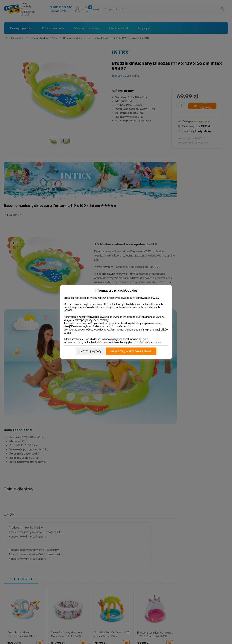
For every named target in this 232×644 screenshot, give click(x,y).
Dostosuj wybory (90, 351)
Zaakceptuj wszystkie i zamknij (131, 351)
